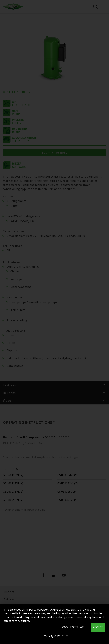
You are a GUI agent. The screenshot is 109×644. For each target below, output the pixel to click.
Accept (98, 627)
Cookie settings (73, 627)
